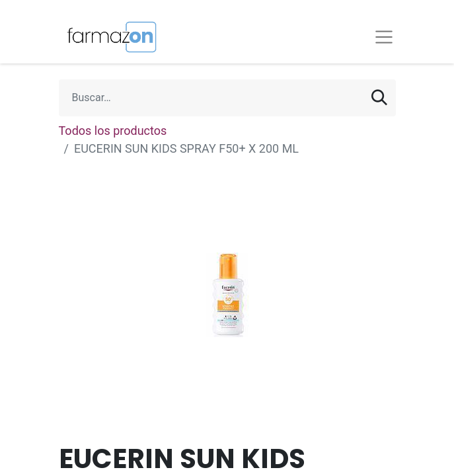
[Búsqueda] (379, 98)
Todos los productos (113, 131)
